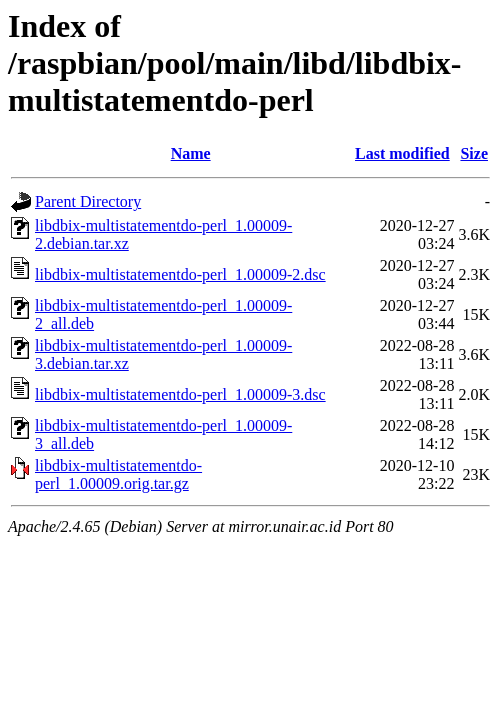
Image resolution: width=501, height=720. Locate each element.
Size (474, 153)
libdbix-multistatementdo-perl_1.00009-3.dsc (180, 394)
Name (191, 153)
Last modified (402, 153)
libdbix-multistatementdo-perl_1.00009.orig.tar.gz (118, 474)
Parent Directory (88, 201)
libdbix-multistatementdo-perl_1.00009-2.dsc (180, 274)
